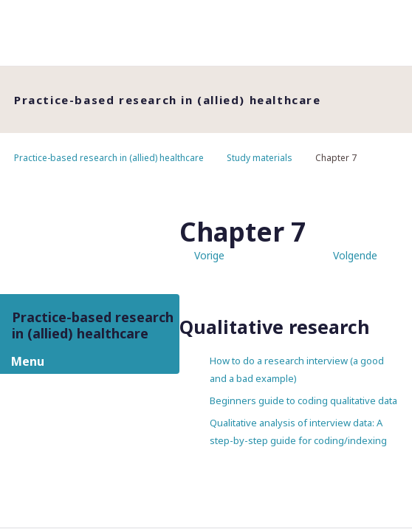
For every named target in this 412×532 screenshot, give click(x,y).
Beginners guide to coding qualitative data (303, 400)
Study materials (260, 158)
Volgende (355, 255)
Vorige (209, 255)
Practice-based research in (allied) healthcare (109, 158)
